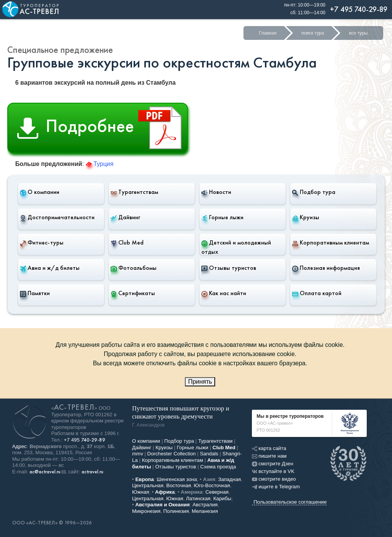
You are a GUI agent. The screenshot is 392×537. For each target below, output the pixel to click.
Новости (216, 192)
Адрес (20, 446)
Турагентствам (134, 192)
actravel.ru (92, 472)
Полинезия (176, 511)
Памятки (35, 293)
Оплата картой (317, 293)
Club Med (127, 243)
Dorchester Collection (172, 454)
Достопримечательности (57, 217)
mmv (138, 454)
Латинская (198, 498)
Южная (140, 492)
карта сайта (269, 448)
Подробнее (102, 128)
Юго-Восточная (212, 485)
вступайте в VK (273, 471)
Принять (200, 382)
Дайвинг (125, 217)
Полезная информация (326, 268)
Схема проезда (218, 467)
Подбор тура (314, 192)
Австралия (205, 505)
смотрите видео (274, 479)
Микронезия (146, 511)
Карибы (222, 498)
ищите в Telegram (276, 487)
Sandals (209, 454)
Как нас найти (224, 293)
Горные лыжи (222, 217)
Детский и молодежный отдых (236, 247)
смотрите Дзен (273, 464)
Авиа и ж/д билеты (50, 268)
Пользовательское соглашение (290, 502)
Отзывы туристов (229, 268)
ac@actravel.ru (45, 472)
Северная (217, 492)
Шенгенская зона (177, 479)
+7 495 (85, 440)
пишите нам (269, 456)
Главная (268, 33)
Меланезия (205, 511)
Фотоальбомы (134, 268)
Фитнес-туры (42, 243)
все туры (358, 33)
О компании (40, 192)
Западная (230, 479)
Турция (100, 164)
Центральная (148, 485)
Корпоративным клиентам (331, 243)
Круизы (306, 217)
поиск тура (313, 33)
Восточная (179, 485)
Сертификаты (133, 293)
